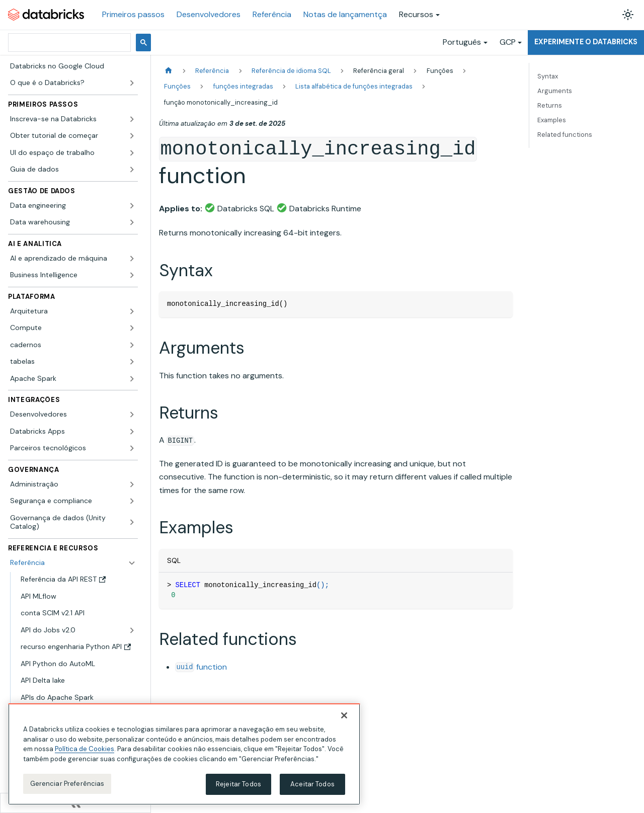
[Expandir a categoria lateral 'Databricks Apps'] (132, 432)
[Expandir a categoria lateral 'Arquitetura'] (132, 311)
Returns (550, 105)
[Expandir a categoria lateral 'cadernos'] (132, 345)
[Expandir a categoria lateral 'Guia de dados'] (132, 170)
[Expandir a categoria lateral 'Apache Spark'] (132, 379)
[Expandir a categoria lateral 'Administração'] (132, 484)
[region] (184, 760)
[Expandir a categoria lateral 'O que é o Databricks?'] (132, 83)
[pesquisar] (68, 43)
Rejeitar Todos (238, 790)
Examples (552, 120)
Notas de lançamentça (345, 14)
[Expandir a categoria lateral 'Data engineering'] (132, 206)
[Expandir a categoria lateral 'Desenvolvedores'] (132, 415)
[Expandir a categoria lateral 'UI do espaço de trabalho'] (132, 153)
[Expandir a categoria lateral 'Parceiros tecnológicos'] (132, 448)
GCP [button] (508, 42)
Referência (272, 14)
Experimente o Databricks (586, 42)
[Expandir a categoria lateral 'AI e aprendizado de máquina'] (132, 259)
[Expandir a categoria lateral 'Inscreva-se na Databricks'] (132, 119)
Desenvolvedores (209, 14)
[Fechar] (344, 721)
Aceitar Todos (312, 790)
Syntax (548, 76)
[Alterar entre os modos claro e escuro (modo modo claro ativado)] (628, 15)
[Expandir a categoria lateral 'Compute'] (132, 328)
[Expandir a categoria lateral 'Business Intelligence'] (132, 275)
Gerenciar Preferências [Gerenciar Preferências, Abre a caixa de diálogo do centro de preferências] (67, 789)
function (201, 667)
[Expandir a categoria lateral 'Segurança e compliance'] (132, 501)
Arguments (555, 91)
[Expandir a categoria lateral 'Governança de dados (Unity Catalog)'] (132, 522)
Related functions (565, 135)
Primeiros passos (133, 14)
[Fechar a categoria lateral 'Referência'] (132, 563)
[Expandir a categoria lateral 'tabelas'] (132, 362)
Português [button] (462, 42)
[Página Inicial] (169, 71)
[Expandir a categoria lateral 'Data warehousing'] (132, 222)
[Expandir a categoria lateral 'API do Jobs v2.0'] (132, 630)
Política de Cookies (85, 754)
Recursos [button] (416, 14)
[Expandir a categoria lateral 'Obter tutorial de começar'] (132, 136)
